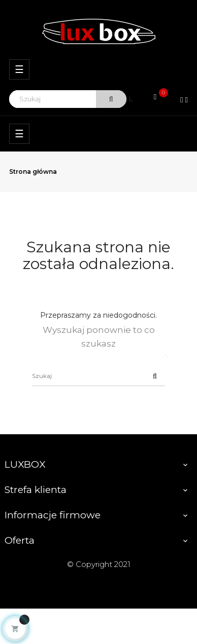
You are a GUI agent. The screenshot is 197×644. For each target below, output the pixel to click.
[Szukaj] (98, 376)
